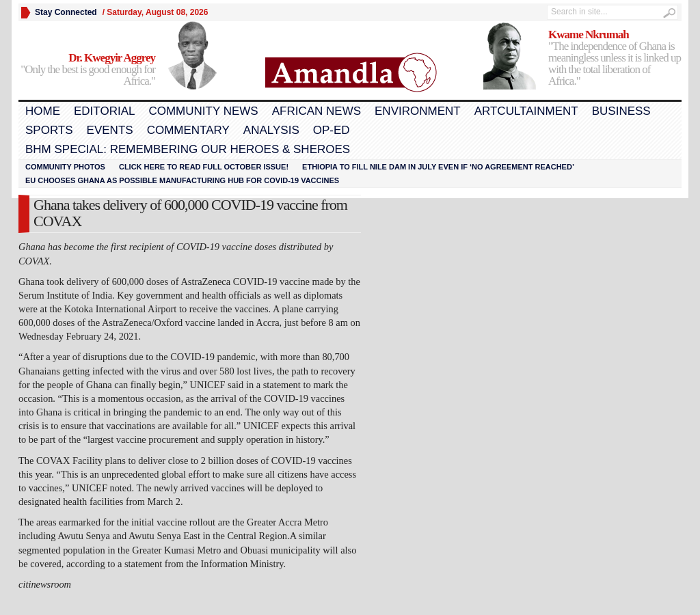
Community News (203, 111)
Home (43, 111)
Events (110, 130)
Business (621, 111)
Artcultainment (526, 111)
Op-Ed (332, 130)
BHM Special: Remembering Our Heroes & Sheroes (188, 149)
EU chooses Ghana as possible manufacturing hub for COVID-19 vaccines (182, 180)
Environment (418, 111)
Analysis (271, 130)
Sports (49, 130)
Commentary (188, 130)
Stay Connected (66, 12)
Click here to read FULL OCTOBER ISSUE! (204, 167)
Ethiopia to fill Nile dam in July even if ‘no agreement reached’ (438, 167)
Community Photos (65, 167)
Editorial (104, 111)
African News (317, 111)
